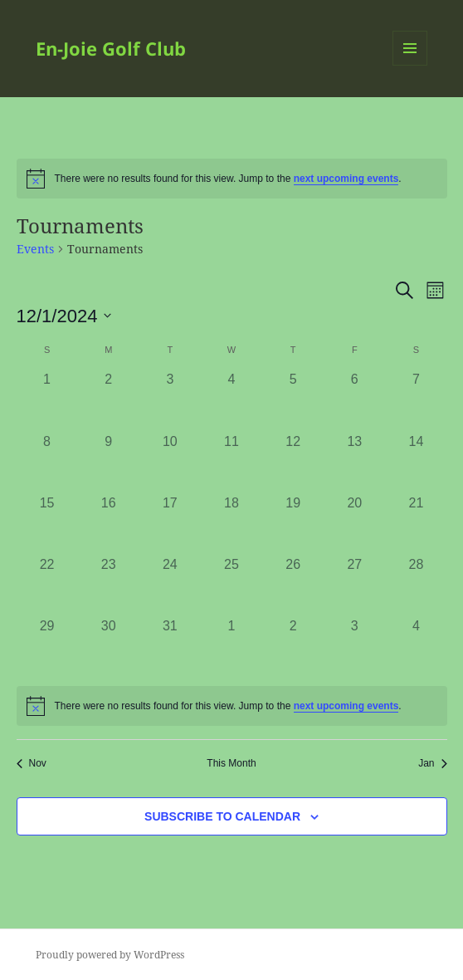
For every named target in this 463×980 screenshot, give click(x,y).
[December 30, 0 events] (109, 647)
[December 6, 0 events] (354, 400)
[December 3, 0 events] (170, 400)
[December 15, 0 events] (47, 524)
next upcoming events (346, 179)
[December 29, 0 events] (47, 647)
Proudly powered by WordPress (110, 955)
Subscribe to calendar (222, 816)
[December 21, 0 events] (416, 524)
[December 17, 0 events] (170, 524)
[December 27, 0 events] (354, 586)
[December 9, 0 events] (109, 463)
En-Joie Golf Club (111, 48)
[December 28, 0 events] (416, 586)
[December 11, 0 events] (231, 463)
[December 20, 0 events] (354, 524)
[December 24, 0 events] (170, 586)
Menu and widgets (410, 65)
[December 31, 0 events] (170, 647)
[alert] (232, 179)
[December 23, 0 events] (109, 586)
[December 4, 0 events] (231, 400)
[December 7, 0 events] (416, 400)
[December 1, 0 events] (47, 400)
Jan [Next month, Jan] (432, 763)
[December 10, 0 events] (170, 463)
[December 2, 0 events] (109, 400)
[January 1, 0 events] (231, 647)
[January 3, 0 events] (354, 647)
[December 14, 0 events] (416, 463)
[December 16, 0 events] (109, 524)
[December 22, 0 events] (47, 586)
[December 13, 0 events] (354, 463)
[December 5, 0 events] (293, 400)
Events (35, 249)
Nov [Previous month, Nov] (32, 763)
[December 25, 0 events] (231, 586)
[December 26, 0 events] (293, 586)
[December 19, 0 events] (293, 524)
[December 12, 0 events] (293, 463)
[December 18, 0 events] (231, 524)
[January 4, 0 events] (416, 647)
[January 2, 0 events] (293, 647)
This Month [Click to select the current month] (231, 763)
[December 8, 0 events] (47, 463)
